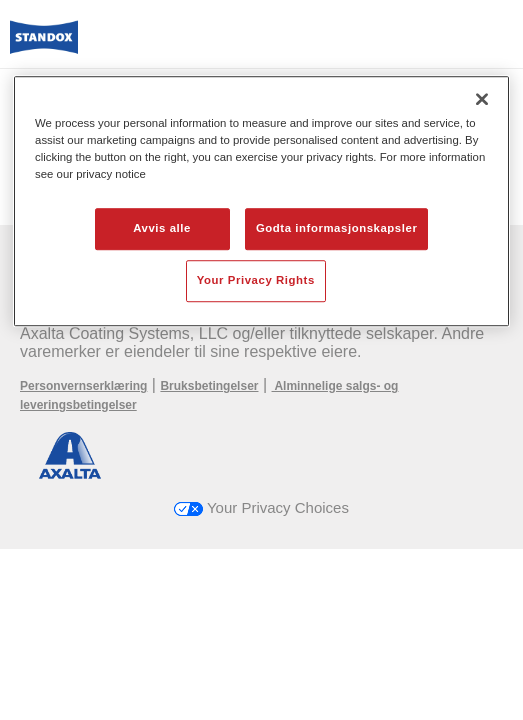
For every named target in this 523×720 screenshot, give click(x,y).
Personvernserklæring (83, 386)
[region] (261, 201)
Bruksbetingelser (209, 386)
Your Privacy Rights (256, 280)
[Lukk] (482, 99)
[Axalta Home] (44, 45)
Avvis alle (162, 228)
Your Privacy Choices (261, 507)
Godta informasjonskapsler (337, 228)
